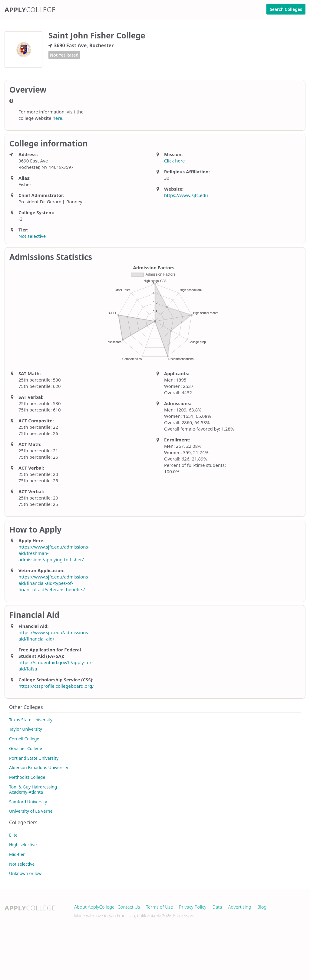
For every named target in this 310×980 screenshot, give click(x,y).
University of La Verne (31, 811)
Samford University (28, 802)
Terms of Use (159, 907)
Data (217, 907)
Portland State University (34, 758)
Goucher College (26, 748)
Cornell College (24, 739)
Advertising (239, 907)
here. (58, 118)
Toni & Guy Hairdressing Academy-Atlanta (33, 789)
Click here (174, 161)
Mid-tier (17, 854)
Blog (262, 907)
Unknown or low (25, 873)
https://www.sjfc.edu (186, 195)
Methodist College (27, 777)
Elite (13, 835)
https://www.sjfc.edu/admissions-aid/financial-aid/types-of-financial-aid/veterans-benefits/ (54, 583)
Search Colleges (286, 9)
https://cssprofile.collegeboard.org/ (56, 686)
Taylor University (26, 729)
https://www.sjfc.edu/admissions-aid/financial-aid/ (54, 636)
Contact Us (129, 907)
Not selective (32, 236)
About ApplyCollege (94, 907)
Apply (30, 9)
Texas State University (31, 720)
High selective (23, 845)
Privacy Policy (193, 907)
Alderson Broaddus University (39, 767)
